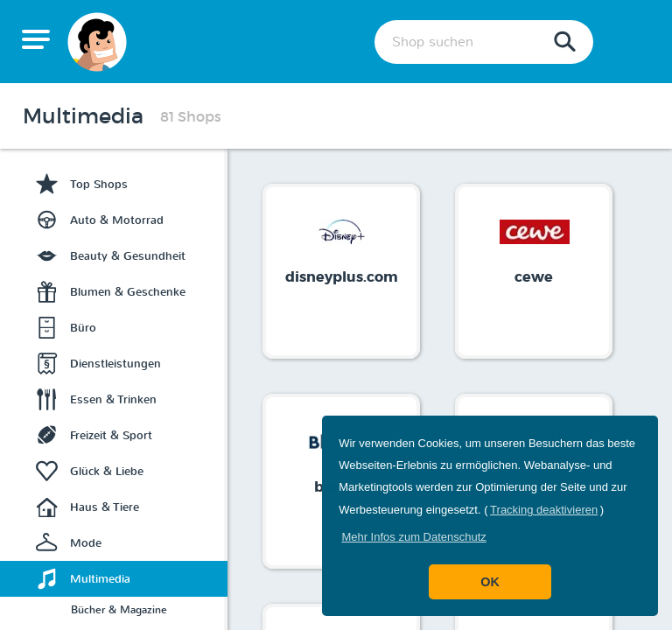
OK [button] (490, 582)
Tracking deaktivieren (544, 510)
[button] (414, 537)
